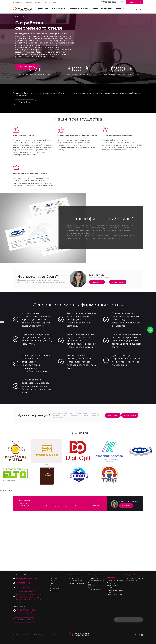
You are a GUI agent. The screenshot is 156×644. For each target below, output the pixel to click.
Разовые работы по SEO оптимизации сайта (95, 585)
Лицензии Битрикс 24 (134, 581)
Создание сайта (76, 575)
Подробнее (25, 102)
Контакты (28, 2)
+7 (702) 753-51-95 (108, 2)
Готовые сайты (74, 578)
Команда (53, 586)
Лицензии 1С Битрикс (77, 583)
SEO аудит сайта (94, 590)
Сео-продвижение (96, 575)
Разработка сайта (75, 581)
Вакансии (38, 2)
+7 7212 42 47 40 (23, 587)
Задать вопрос (97, 282)
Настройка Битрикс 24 (134, 578)
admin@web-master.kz (26, 579)
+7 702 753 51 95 (23, 583)
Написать (126, 506)
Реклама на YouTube (115, 595)
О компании (18, 2)
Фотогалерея (55, 588)
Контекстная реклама (113, 576)
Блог (55, 2)
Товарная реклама (114, 583)
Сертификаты (55, 591)
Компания (54, 575)
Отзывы (48, 2)
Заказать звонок (118, 282)
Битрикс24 (131, 575)
